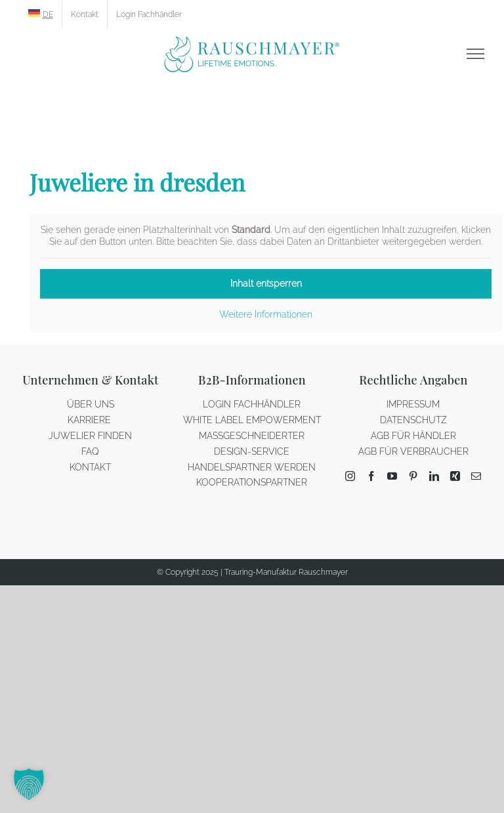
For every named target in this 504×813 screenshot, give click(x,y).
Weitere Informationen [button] (266, 314)
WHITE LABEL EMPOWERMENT (252, 420)
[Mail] (476, 476)
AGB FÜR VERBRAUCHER (413, 451)
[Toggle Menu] (475, 54)
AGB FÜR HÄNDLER (413, 436)
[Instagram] (350, 476)
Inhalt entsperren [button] (266, 283)
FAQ (90, 451)
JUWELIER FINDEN (90, 436)
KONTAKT (90, 467)
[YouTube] (392, 476)
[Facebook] (371, 476)
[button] (29, 784)
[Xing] (455, 476)
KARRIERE (91, 420)
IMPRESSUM (413, 404)
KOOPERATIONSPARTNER (252, 482)
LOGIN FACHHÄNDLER (252, 404)
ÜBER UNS (91, 404)
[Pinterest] (413, 476)
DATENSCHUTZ (413, 420)
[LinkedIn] (434, 476)
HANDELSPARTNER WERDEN (252, 467)
